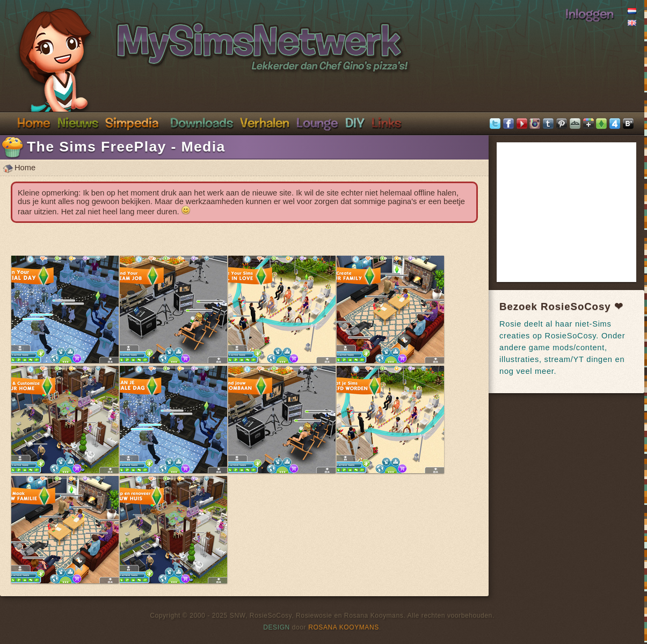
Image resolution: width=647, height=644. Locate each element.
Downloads (202, 122)
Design (277, 627)
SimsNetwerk (197, 37)
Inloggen (590, 13)
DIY (355, 122)
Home (34, 122)
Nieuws (78, 122)
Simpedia (132, 122)
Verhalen (265, 122)
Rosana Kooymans (344, 627)
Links (386, 122)
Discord (317, 122)
